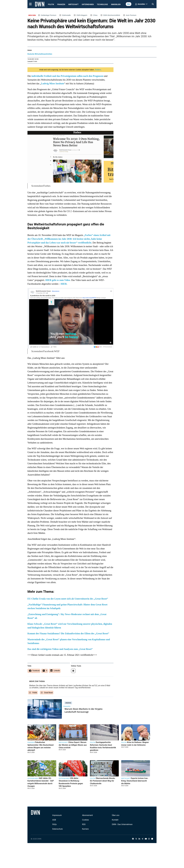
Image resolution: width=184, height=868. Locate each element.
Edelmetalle (66, 15)
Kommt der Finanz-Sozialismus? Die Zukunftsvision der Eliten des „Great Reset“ (68, 633)
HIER (64, 284)
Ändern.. (98, 70)
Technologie (102, 4)
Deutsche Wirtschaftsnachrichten (40, 54)
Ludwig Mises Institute (53, 83)
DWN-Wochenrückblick (112, 15)
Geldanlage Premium (49, 15)
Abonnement (87, 815)
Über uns (116, 815)
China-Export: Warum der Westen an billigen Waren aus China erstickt (73, 745)
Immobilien (116, 4)
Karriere (85, 829)
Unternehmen (88, 4)
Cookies (85, 820)
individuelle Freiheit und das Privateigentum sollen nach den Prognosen (67, 76)
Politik (51, 4)
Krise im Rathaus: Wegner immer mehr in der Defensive (135, 744)
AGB (54, 820)
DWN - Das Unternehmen (122, 824)
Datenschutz (57, 829)
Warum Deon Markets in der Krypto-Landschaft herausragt (84, 710)
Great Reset (49, 693)
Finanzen (61, 4)
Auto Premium (131, 15)
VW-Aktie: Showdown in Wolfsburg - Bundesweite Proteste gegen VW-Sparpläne (71, 782)
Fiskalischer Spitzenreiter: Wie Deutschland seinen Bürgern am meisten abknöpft (40, 746)
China (95, 15)
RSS (84, 824)
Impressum (57, 815)
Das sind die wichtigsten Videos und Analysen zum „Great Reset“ (60, 649)
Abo (129, 4)
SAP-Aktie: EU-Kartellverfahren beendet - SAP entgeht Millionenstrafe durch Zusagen (41, 782)
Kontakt (115, 820)
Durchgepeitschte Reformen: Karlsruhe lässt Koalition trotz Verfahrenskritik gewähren (103, 746)
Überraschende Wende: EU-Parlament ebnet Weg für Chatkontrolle (103, 781)
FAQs (54, 824)
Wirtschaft (73, 4)
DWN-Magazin (82, 15)
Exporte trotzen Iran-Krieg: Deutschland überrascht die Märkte (135, 781)
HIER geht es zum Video (58, 280)
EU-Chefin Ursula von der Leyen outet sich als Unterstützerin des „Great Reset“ (68, 599)
